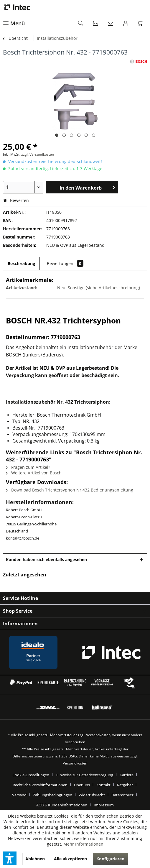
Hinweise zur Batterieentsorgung (84, 775)
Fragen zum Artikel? (28, 467)
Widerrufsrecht (92, 795)
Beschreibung (21, 263)
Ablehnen (35, 859)
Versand (19, 795)
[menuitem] (38, 24)
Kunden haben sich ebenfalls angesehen (46, 559)
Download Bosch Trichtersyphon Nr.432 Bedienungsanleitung (70, 490)
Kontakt (103, 785)
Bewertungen (65, 263)
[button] (10, 858)
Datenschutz (122, 795)
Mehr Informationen (83, 844)
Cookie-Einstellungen (31, 775)
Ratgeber (125, 785)
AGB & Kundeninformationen (62, 805)
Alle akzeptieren (70, 859)
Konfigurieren (110, 859)
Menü (14, 23)
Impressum (104, 805)
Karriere (127, 775)
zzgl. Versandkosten (38, 154)
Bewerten (16, 200)
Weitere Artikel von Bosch (34, 473)
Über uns (82, 785)
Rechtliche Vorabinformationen (40, 785)
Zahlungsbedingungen (53, 795)
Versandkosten (98, 735)
